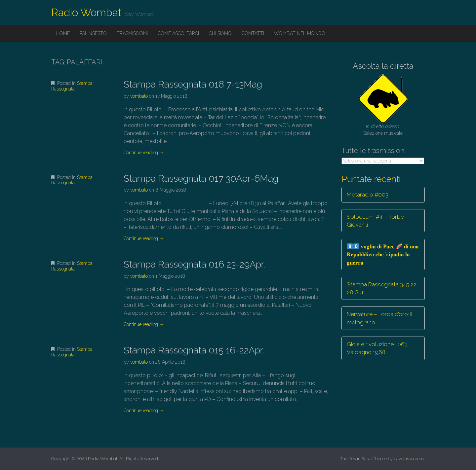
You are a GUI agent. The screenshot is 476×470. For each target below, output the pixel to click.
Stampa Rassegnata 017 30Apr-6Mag (201, 179)
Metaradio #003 (368, 195)
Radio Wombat (86, 12)
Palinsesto (93, 33)
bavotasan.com (409, 459)
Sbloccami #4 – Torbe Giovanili (375, 221)
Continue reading (144, 153)
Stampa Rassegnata (72, 86)
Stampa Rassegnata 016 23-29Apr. (194, 264)
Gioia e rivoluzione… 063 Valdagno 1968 (377, 348)
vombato (139, 96)
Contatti (253, 33)
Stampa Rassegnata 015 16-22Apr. (194, 350)
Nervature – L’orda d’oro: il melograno (380, 318)
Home (63, 33)
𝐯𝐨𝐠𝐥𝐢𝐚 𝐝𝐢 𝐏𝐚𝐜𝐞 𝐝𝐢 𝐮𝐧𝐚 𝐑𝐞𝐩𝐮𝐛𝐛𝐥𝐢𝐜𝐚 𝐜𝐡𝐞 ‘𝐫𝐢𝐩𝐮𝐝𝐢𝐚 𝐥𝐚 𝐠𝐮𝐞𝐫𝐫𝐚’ (383, 254)
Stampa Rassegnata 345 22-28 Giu (383, 288)
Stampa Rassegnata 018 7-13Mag (193, 84)
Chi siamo (220, 33)
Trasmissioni (132, 33)
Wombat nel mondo (300, 33)
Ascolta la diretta (383, 66)
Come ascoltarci (178, 33)
